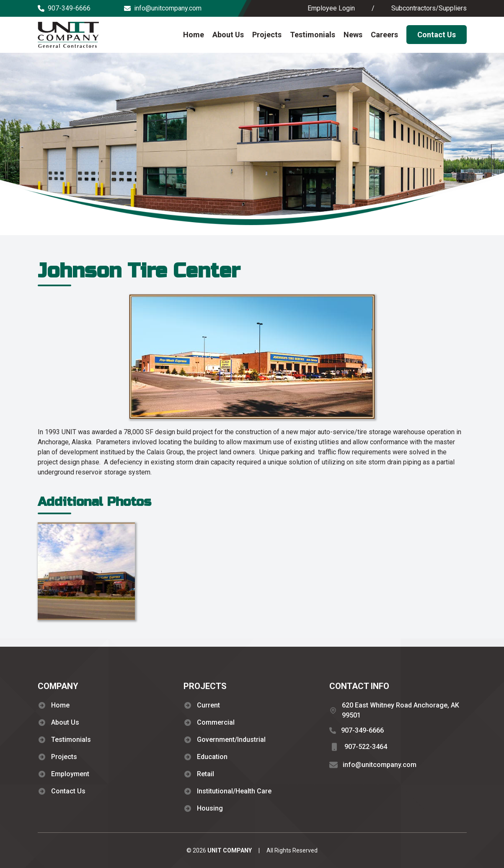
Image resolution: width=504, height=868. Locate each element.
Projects (267, 35)
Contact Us (437, 35)
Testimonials (313, 35)
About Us (228, 35)
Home (194, 35)
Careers (384, 35)
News (353, 35)
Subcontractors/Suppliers (429, 8)
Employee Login (331, 8)
